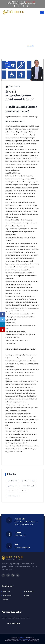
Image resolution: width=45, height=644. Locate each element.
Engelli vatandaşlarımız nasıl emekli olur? (20, 95)
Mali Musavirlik (29, 591)
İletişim (6, 600)
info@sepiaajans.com (25, 639)
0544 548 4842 (35, 639)
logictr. (22, 637)
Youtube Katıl (30, 2)
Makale (27, 595)
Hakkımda (7, 591)
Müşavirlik (11, 491)
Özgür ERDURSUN (14, 86)
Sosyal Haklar (23, 491)
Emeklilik (25, 481)
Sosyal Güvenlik (12, 481)
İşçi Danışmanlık (12, 486)
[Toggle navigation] (42, 12)
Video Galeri (7, 595)
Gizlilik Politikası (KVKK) (33, 641)
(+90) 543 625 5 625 (20, 536)
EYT (34, 481)
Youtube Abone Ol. (14, 623)
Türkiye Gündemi (13, 496)
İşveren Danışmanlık (28, 486)
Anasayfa (31, 46)
